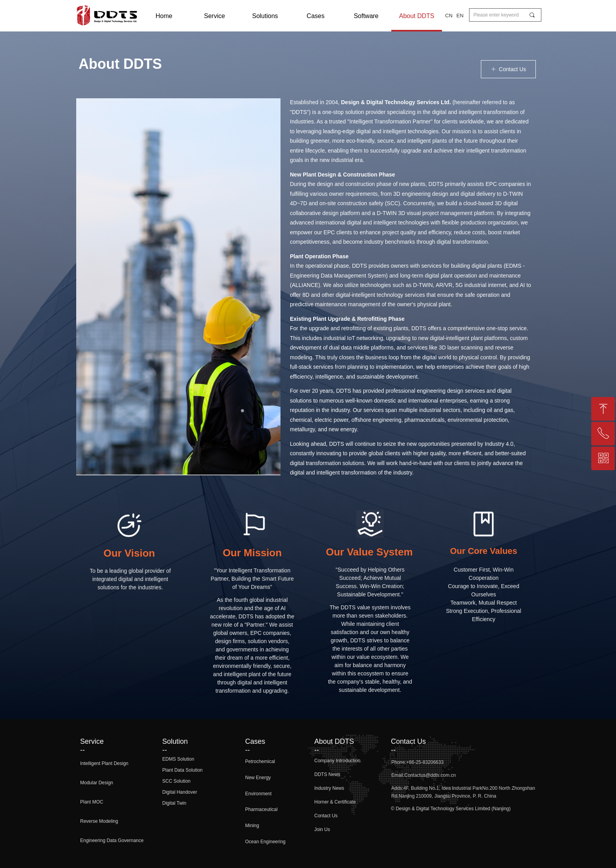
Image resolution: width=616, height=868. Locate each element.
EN (460, 16)
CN (449, 16)
